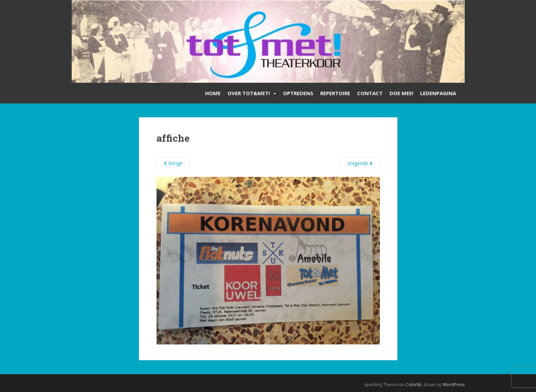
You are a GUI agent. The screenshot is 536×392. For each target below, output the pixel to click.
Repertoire (335, 93)
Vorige (173, 163)
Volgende (360, 163)
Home (213, 93)
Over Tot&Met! (249, 93)
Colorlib (414, 385)
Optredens (298, 93)
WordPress (454, 385)
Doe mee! (401, 93)
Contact (370, 93)
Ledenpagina (438, 93)
